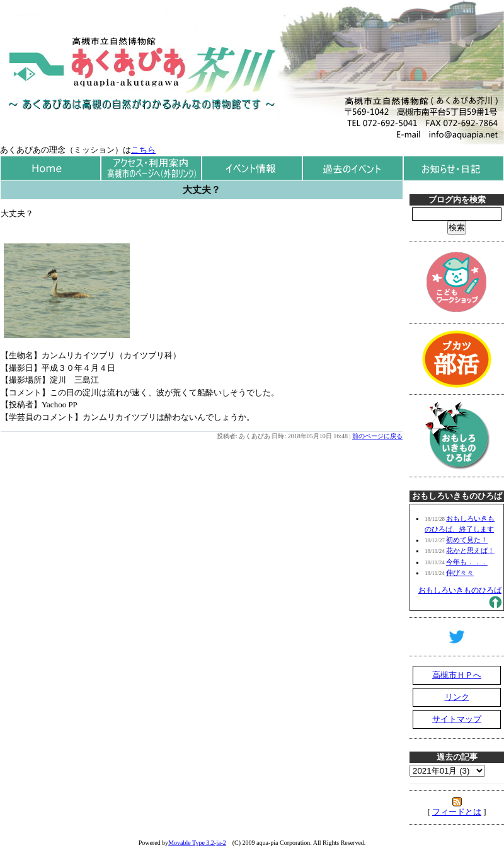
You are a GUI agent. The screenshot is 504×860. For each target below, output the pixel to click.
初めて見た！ (467, 540)
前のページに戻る (377, 436)
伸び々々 (460, 572)
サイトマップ (457, 719)
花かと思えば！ (470, 550)
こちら (143, 150)
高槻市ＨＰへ (457, 675)
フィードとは (457, 812)
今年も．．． (467, 562)
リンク (457, 697)
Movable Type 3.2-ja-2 (197, 843)
